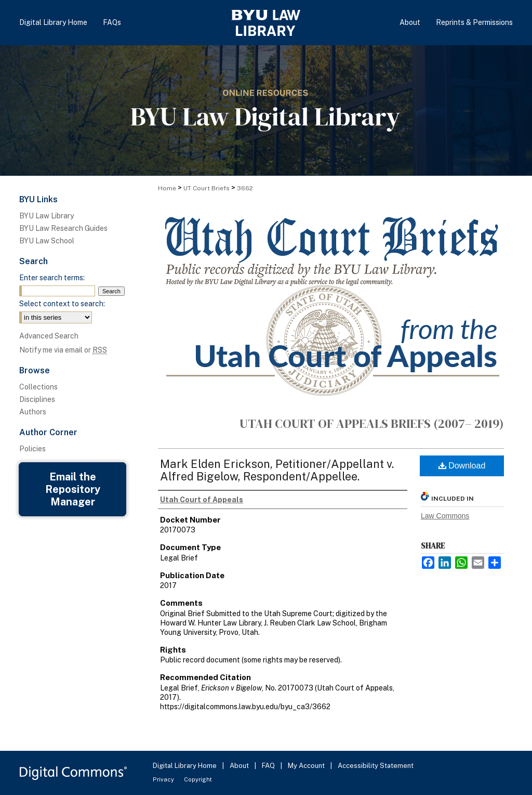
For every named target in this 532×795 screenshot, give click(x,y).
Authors (33, 412)
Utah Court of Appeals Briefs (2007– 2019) (372, 423)
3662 (245, 188)
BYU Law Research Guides (63, 228)
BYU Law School (47, 241)
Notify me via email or (63, 350)
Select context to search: (62, 304)
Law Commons (445, 516)
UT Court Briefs (207, 188)
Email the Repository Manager (73, 489)
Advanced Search (49, 336)
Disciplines (37, 399)
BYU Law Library (46, 216)
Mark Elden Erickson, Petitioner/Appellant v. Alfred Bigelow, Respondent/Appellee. (277, 470)
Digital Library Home (185, 766)
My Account (307, 766)
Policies (32, 449)
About (240, 766)
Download (462, 466)
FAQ (269, 766)
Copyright (198, 779)
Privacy (164, 779)
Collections (38, 387)
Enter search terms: (52, 278)
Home (167, 188)
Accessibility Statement (376, 766)
